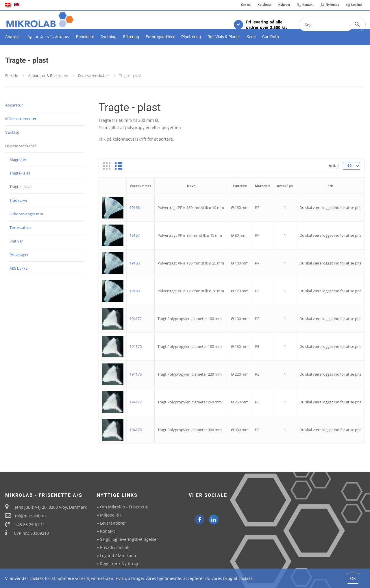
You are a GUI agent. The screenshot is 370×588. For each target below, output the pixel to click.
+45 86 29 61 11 (30, 524)
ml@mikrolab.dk (31, 516)
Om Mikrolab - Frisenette (124, 507)
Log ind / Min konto (119, 555)
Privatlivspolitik (115, 547)
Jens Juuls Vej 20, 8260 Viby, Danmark (51, 507)
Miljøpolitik (111, 515)
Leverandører (113, 523)
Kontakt (107, 531)
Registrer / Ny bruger (121, 564)
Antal (334, 185)
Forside (12, 95)
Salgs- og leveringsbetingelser (129, 539)
